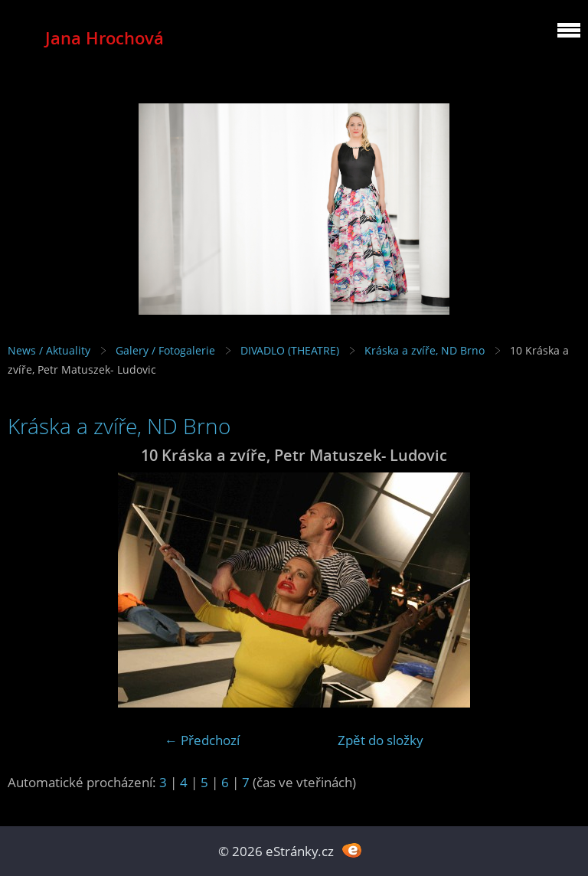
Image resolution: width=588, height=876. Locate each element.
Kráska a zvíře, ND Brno (425, 350)
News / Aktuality (49, 350)
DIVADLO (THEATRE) (290, 350)
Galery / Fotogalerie (165, 350)
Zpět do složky (381, 740)
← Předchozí (202, 740)
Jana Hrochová (105, 38)
